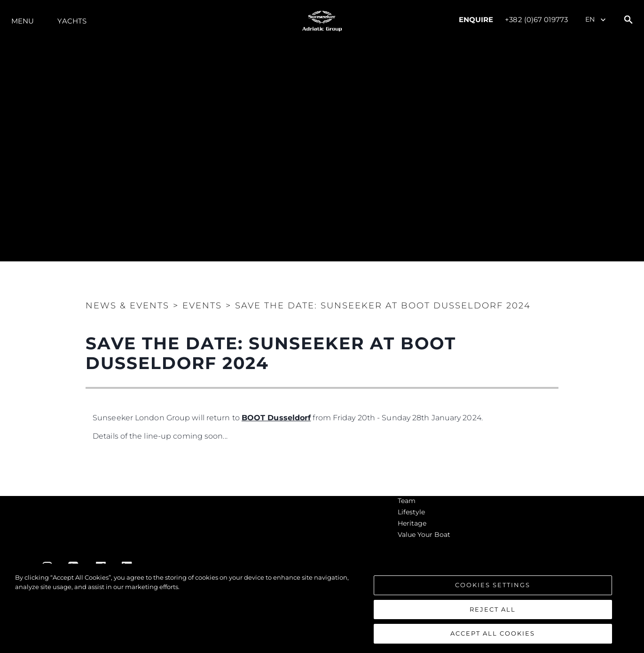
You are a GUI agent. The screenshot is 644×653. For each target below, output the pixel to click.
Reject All (493, 609)
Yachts (72, 21)
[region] (322, 608)
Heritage (412, 523)
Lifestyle (411, 512)
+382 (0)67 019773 (536, 20)
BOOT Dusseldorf (276, 418)
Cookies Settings (493, 585)
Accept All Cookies (493, 633)
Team (407, 501)
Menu (23, 21)
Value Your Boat (424, 535)
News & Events (127, 306)
